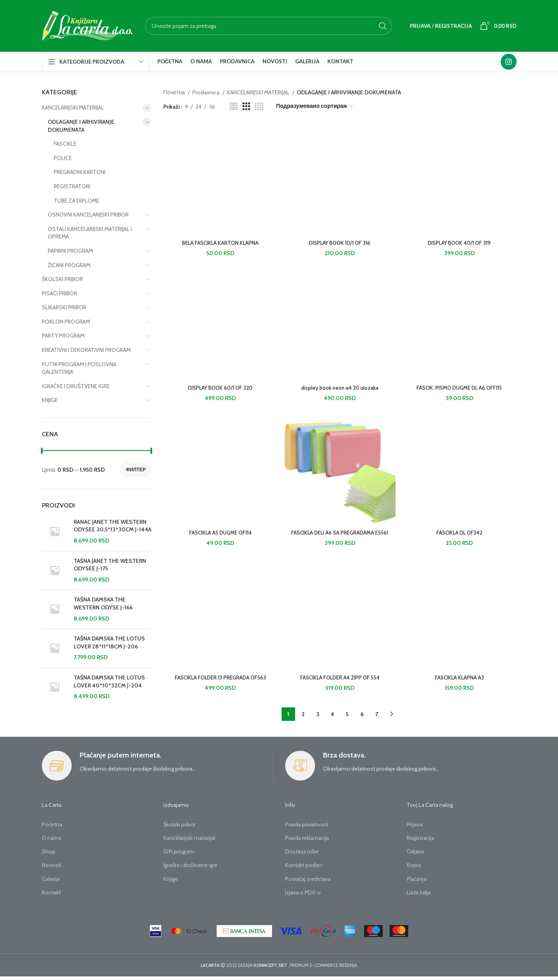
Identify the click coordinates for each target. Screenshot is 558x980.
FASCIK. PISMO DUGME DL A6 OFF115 (460, 390)
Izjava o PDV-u (303, 896)
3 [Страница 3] (318, 718)
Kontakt (51, 896)
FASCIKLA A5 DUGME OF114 (219, 535)
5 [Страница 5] (347, 718)
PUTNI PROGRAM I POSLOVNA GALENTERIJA (79, 368)
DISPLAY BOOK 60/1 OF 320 (220, 390)
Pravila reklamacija (307, 841)
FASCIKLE (65, 144)
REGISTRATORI (72, 186)
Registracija (420, 841)
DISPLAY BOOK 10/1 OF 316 (340, 244)
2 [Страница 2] (303, 718)
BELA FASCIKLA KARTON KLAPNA (219, 244)
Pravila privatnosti (307, 828)
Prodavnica (207, 92)
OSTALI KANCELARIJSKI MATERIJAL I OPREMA (90, 233)
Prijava (414, 828)
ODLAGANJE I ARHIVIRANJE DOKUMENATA (81, 126)
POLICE (63, 158)
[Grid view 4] (259, 106)
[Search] (268, 26)
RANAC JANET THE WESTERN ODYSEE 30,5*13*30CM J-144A (113, 526)
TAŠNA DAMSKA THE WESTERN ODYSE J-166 (103, 603)
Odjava (415, 855)
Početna (52, 828)
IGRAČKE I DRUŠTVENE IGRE (76, 386)
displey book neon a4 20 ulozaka (340, 390)
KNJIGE (50, 400)
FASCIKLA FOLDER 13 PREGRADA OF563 (220, 681)
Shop (49, 855)
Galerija (51, 882)
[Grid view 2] (234, 106)
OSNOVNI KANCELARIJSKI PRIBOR (88, 215)
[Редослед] (315, 106)
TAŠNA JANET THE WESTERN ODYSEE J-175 (110, 565)
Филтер (136, 470)
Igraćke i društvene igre (190, 869)
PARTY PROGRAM (63, 336)
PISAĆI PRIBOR (60, 293)
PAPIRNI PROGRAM (70, 251)
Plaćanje (417, 882)
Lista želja (419, 896)
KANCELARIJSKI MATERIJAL (73, 107)
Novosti (52, 869)
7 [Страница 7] (377, 718)
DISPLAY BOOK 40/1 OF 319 (460, 244)
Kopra (414, 869)
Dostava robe (302, 855)
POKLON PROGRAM (66, 322)
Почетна (175, 92)
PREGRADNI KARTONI (80, 172)
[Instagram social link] (509, 62)
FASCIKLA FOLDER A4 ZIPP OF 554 (340, 681)
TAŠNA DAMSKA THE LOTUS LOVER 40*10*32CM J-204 (109, 681)
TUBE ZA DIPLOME (76, 201)
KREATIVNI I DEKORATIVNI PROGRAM (86, 350)
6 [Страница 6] (362, 718)
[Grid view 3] (246, 106)
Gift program (179, 855)
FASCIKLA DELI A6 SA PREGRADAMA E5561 (340, 535)
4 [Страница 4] (332, 718)
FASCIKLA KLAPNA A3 (460, 681)
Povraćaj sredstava (308, 882)
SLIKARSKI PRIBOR (64, 307)
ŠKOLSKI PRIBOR (62, 279)
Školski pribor (179, 828)
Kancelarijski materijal (189, 841)
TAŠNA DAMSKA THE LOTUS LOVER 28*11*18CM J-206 (109, 642)
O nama (52, 841)
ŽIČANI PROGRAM (69, 265)
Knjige (171, 882)
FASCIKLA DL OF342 (460, 535)
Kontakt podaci (304, 869)
